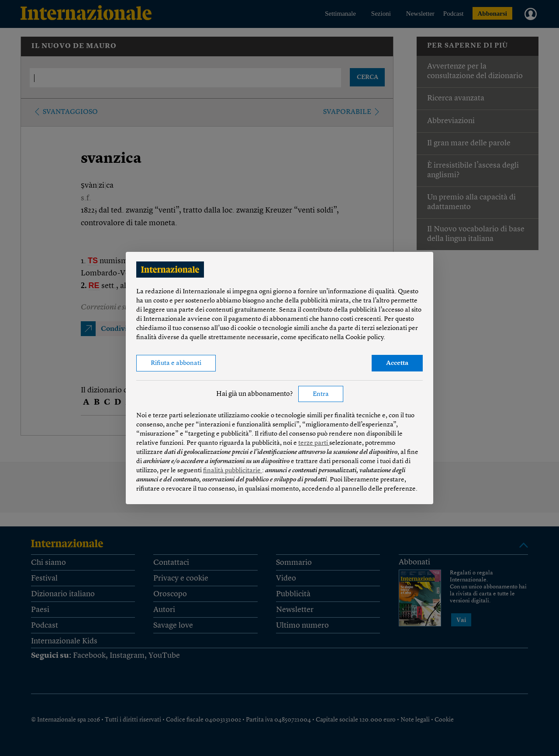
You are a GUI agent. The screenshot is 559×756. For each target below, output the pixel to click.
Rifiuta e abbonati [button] (176, 363)
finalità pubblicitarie (233, 471)
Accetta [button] (397, 363)
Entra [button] (321, 394)
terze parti (314, 443)
